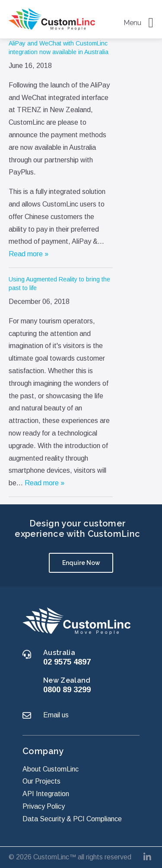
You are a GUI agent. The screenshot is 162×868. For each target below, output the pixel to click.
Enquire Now (81, 563)
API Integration (46, 794)
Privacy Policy (44, 806)
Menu (138, 23)
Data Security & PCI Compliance (72, 819)
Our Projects (41, 781)
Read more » (29, 254)
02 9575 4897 (67, 662)
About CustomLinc (51, 769)
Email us (56, 715)
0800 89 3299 (67, 689)
